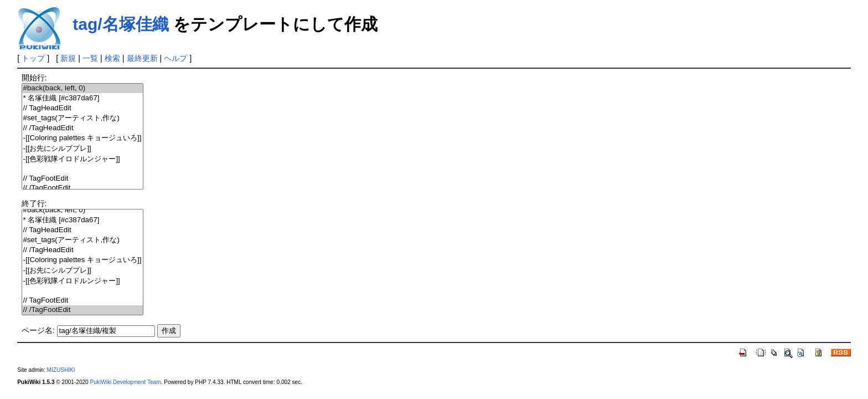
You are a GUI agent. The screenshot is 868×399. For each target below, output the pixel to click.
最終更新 (142, 58)
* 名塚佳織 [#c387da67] (82, 98)
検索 (112, 58)
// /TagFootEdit (82, 188)
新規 (68, 58)
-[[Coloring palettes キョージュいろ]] (82, 138)
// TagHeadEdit (82, 108)
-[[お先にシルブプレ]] (82, 149)
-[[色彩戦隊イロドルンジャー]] (82, 159)
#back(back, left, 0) (82, 88)
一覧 (90, 58)
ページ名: (38, 330)
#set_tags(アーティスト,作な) (82, 118)
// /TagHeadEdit (82, 128)
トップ (33, 58)
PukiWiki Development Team (126, 382)
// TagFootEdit (82, 179)
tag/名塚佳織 (120, 24)
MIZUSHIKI (61, 370)
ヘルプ (175, 58)
